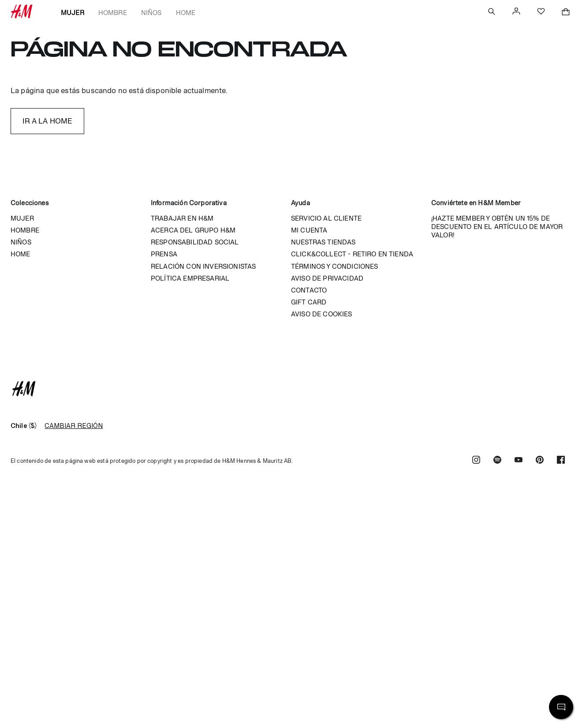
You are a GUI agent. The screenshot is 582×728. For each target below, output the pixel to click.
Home (186, 13)
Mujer (73, 13)
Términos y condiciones (335, 266)
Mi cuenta (309, 230)
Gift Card (309, 302)
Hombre (113, 13)
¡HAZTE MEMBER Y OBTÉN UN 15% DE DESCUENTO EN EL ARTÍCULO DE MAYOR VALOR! (497, 227)
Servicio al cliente (326, 218)
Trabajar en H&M (182, 218)
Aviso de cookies (322, 314)
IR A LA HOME (48, 121)
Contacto (309, 290)
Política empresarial (190, 278)
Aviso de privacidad (327, 278)
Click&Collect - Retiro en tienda (352, 254)
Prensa (164, 254)
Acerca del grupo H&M (193, 230)
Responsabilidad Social (195, 242)
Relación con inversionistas (203, 266)
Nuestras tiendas (323, 242)
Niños (151, 13)
